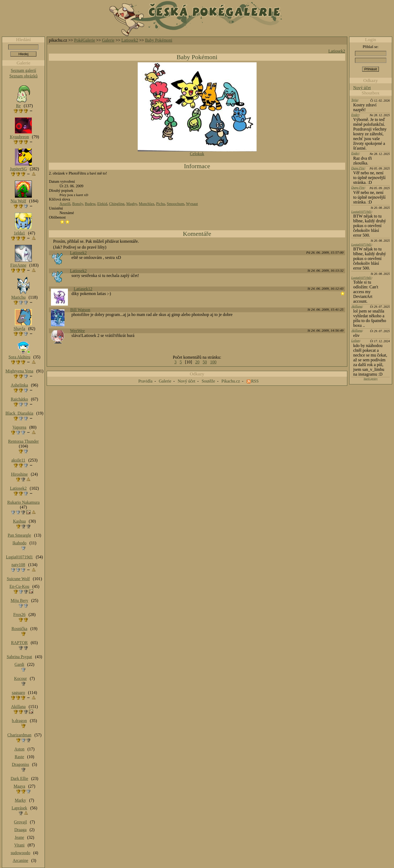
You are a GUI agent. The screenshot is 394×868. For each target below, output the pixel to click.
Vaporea (19, 427)
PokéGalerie (85, 40)
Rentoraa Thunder (24, 441)
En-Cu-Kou (20, 586)
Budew (90, 204)
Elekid (102, 204)
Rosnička (19, 629)
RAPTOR (20, 643)
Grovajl (21, 822)
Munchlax (146, 204)
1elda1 (20, 233)
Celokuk (197, 154)
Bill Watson (80, 310)
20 (197, 362)
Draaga (20, 830)
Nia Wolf (18, 201)
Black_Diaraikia (20, 413)
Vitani (20, 845)
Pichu (161, 204)
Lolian (355, 341)
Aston (19, 749)
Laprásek (20, 808)
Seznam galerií (24, 70)
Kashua (19, 521)
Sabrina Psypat (19, 657)
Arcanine (21, 860)
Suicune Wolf (18, 579)
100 (213, 362)
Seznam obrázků (23, 76)
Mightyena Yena (20, 371)
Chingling (117, 204)
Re (18, 106)
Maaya (19, 786)
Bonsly (77, 204)
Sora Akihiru (19, 357)
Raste (19, 757)
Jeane (19, 837)
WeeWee (77, 331)
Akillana (357, 306)
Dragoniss (21, 764)
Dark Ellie (19, 778)
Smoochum (176, 204)
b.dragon (19, 721)
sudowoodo (20, 853)
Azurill (65, 204)
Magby (132, 204)
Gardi (19, 664)
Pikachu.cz (231, 381)
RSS (255, 381)
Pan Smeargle (19, 535)
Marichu (18, 297)
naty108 (18, 565)
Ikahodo (19, 543)
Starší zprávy (371, 379)
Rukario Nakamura (23, 502)
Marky (21, 800)
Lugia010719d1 (361, 212)
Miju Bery (19, 600)
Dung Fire (358, 168)
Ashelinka (20, 385)
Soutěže (208, 381)
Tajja (354, 100)
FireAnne (18, 265)
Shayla (19, 329)
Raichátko (20, 399)
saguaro (18, 693)
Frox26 (19, 615)
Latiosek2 (130, 40)
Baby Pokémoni (159, 40)
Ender (355, 115)
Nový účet (362, 88)
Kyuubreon (19, 137)
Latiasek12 (83, 289)
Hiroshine (19, 474)
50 (205, 362)
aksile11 (18, 460)
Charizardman (20, 735)
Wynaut (192, 204)
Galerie (108, 40)
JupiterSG (18, 169)
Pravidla (145, 381)
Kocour (20, 678)
